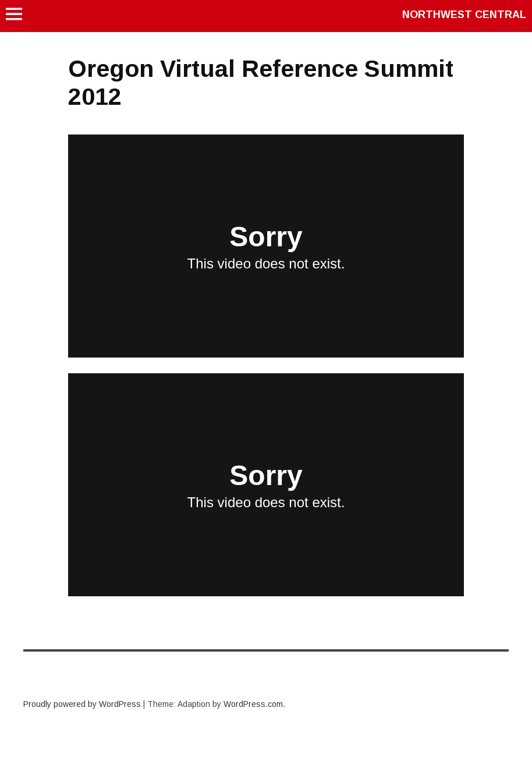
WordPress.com (253, 704)
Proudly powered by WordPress (82, 704)
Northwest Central (464, 15)
